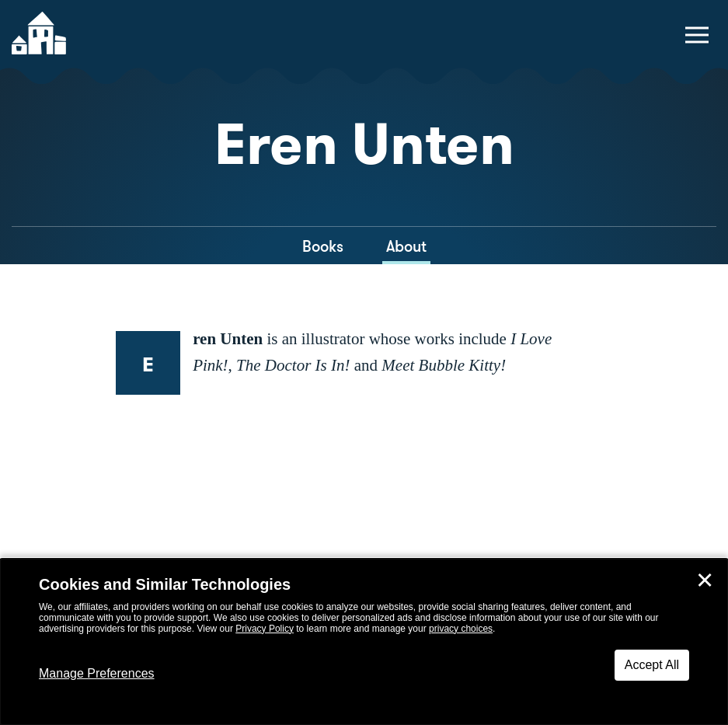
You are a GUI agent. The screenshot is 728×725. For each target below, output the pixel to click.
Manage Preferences (97, 673)
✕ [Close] (705, 580)
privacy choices (461, 629)
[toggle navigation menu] (697, 35)
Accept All (652, 665)
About (406, 246)
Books (323, 246)
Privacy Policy (265, 629)
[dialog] (364, 642)
